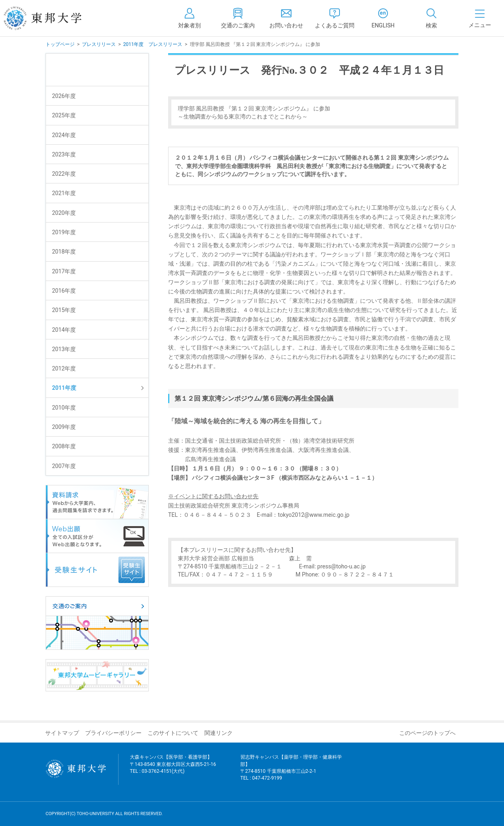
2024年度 (64, 135)
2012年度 (64, 368)
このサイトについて (173, 733)
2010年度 (64, 408)
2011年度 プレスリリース (153, 44)
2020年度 (64, 213)
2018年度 (64, 252)
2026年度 (64, 96)
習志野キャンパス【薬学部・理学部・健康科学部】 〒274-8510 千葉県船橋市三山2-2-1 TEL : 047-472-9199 (291, 773)
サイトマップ (62, 733)
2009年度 (64, 427)
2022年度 (64, 174)
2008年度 (64, 446)
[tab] (431, 18)
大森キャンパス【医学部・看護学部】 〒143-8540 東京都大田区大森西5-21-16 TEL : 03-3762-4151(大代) (173, 769)
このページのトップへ (427, 733)
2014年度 (64, 330)
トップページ (60, 44)
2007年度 (64, 466)
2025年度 (64, 115)
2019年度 (64, 232)
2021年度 (64, 193)
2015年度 (64, 310)
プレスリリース (99, 44)
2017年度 (64, 271)
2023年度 (64, 154)
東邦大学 (51, 18)
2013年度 (64, 349)
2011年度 (64, 388)
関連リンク (219, 733)
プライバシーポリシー (113, 733)
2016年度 (64, 291)
